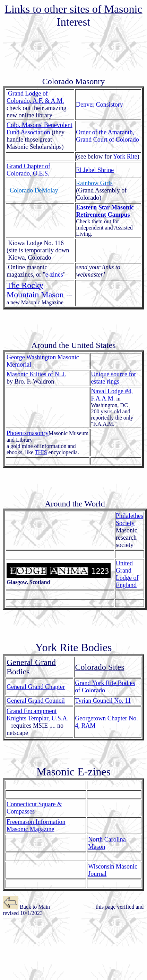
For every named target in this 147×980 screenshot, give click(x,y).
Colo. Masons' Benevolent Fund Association (40, 129)
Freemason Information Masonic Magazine (36, 825)
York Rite (125, 156)
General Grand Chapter (36, 687)
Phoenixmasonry (28, 433)
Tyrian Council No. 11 (103, 701)
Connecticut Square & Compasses (34, 808)
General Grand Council (36, 701)
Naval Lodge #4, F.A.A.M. (112, 395)
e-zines (54, 275)
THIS (41, 452)
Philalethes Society (129, 519)
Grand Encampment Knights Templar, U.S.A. (38, 715)
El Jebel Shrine (95, 170)
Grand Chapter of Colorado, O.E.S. (28, 170)
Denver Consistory (99, 105)
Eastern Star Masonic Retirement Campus (105, 211)
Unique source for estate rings (114, 378)
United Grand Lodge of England (127, 574)
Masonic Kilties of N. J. (36, 374)
